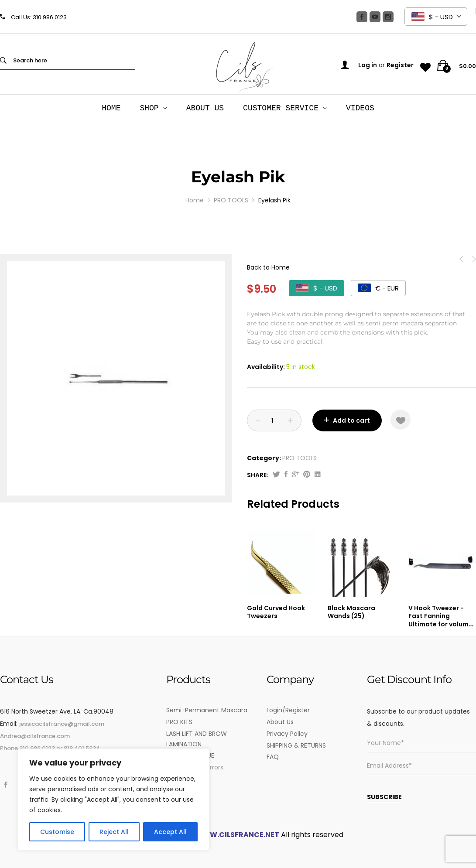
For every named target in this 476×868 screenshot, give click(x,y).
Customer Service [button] (281, 108)
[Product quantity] (274, 420)
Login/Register (288, 710)
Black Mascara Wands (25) (351, 612)
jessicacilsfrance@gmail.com (62, 724)
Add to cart (351, 420)
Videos (360, 108)
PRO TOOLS (300, 458)
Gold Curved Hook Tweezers (276, 612)
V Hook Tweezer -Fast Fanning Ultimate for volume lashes (440, 620)
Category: (264, 458)
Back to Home (268, 267)
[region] (113, 800)
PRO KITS (179, 722)
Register (400, 65)
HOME (111, 108)
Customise (57, 832)
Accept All (170, 832)
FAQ (273, 757)
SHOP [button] (149, 108)
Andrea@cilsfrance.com (35, 736)
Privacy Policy (287, 734)
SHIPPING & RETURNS (296, 745)
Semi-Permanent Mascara (207, 710)
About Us (205, 108)
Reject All (114, 832)
